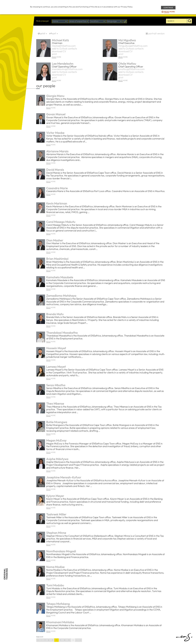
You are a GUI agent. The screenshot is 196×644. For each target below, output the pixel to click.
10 (56, 640)
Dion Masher (55, 240)
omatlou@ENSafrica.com (131, 69)
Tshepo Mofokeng (58, 604)
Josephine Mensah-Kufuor (64, 477)
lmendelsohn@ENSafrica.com (67, 69)
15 (73, 640)
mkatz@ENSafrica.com (64, 46)
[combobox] (60, 21)
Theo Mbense (55, 403)
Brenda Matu (55, 314)
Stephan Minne (56, 533)
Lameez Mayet (56, 367)
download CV (59, 51)
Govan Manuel (56, 114)
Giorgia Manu (55, 96)
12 (65, 640)
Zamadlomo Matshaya (61, 296)
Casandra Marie (57, 188)
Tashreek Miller (56, 514)
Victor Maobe (55, 133)
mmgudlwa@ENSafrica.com (133, 46)
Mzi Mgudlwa (127, 40)
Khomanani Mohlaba (60, 622)
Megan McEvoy (56, 440)
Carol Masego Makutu (61, 222)
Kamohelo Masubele (60, 277)
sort (55, 33)
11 (61, 640)
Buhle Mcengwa (57, 422)
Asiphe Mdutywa (57, 459)
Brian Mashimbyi (57, 259)
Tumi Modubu (55, 585)
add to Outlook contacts (64, 49)
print (44, 33)
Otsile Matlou (127, 64)
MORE (56, 57)
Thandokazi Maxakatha (62, 333)
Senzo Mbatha (56, 385)
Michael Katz (60, 40)
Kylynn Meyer (55, 496)
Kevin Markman (57, 203)
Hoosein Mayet (56, 348)
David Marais (55, 170)
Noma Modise (55, 567)
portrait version (156, 33)
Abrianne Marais (57, 151)
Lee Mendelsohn (63, 64)
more (169, 12)
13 (69, 640)
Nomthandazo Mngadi (61, 551)
